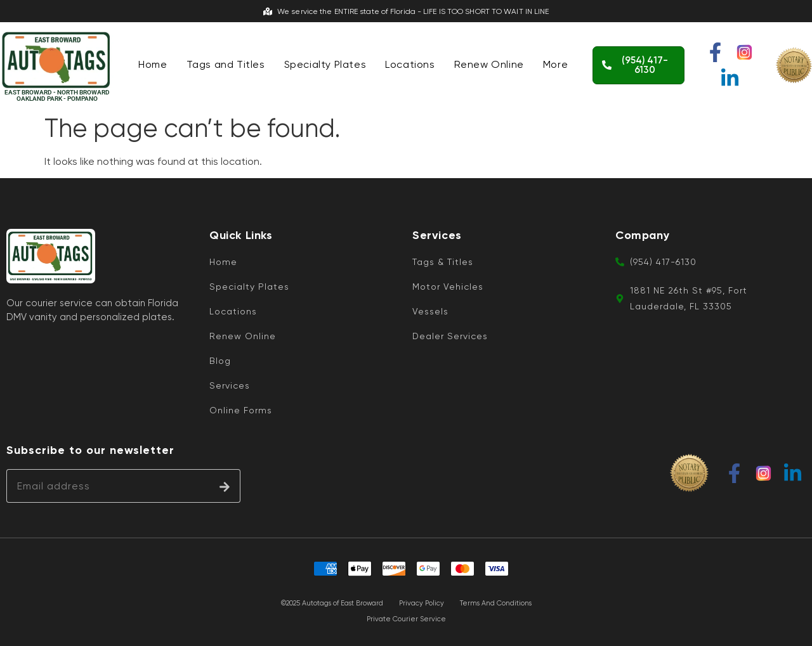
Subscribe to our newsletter (90, 450)
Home (153, 64)
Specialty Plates (325, 64)
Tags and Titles (226, 64)
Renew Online (489, 64)
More (555, 64)
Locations (410, 64)
